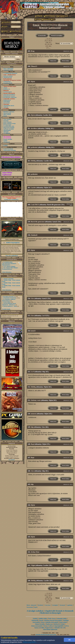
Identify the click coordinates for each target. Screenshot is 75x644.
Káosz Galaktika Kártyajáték (50, 622)
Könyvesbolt (63, 622)
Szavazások (7, 103)
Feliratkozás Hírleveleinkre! (11, 157)
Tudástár (6, 107)
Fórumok (6, 121)
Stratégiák (55, 605)
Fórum (36, 25)
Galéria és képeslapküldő (56, 626)
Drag (33, 51)
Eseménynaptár (8, 92)
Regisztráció (49, 628)
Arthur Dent (35, 552)
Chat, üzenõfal (7, 119)
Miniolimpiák (7, 130)
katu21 (33, 331)
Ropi (33, 444)
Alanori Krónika (40, 624)
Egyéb (36, 607)
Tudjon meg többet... (30, 642)
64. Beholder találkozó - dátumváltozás (9, 300)
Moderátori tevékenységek (50, 613)
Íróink (63, 624)
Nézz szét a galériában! (12, 256)
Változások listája (8, 70)
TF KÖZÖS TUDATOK (10, 298)
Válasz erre (53, 61)
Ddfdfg (33, 161)
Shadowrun (49, 624)
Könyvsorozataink (37, 626)
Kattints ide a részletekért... (12, 199)
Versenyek (62, 605)
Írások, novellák (8, 139)
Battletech (57, 624)
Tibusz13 (34, 66)
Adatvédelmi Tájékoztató (7, 174)
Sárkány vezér (36, 400)
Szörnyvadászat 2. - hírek (10, 306)
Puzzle (5, 116)
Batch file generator (38, 222)
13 (48, 44)
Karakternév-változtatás (10, 97)
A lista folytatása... (7, 272)
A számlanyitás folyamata (10, 73)
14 (51, 44)
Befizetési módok (8, 76)
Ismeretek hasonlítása (9, 95)
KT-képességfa (7, 125)
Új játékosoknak (8, 83)
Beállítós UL (7, 89)
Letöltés (6, 145)
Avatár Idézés (7, 302)
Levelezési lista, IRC (9, 126)
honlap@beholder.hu (12, 447)
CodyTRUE (35, 205)
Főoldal (35, 619)
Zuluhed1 (34, 235)
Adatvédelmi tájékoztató (50, 629)
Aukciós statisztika (8, 279)
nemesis (34, 414)
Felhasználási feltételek (10, 150)
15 (47, 46)
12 (46, 44)
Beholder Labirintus (9, 112)
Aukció (5, 88)
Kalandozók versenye (9, 96)
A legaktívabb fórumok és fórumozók (59, 611)
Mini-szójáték (7, 114)
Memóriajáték (7, 113)
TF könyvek (7, 142)
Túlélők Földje (43, 619)
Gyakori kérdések (8, 149)
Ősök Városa (52, 619)
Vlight (33, 565)
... (46, 39)
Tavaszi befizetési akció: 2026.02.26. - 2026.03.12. (9, 304)
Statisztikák (7, 101)
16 (50, 46)
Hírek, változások (31, 605)
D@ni (33, 82)
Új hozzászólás (42, 35)
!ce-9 (33, 372)
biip (32, 427)
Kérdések (41, 605)
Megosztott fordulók (9, 128)
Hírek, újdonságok (8, 68)
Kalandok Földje (62, 619)
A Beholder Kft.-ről (59, 628)
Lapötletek (54, 27)
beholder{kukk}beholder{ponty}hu (46, 635)
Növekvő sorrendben (57, 35)
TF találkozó (7, 133)
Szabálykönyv (7, 82)
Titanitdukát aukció (9, 106)
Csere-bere (48, 605)
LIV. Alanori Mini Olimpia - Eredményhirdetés (10, 268)
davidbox (34, 129)
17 (47, 48)
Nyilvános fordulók (9, 129)
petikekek (34, 147)
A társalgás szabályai (35, 611)
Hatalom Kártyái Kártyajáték (53, 620)
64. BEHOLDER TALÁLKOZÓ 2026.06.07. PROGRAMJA (9, 264)
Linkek (5, 141)
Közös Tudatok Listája (9, 123)
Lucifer (33, 188)
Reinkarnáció (7, 100)
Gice (32, 299)
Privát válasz (66, 61)
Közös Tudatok (7, 122)
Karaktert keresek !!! (9, 297)
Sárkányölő (35, 620)
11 (50, 43)
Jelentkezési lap (8, 77)
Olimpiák (6, 132)
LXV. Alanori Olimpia (9, 266)
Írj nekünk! (12, 460)
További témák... (7, 309)
